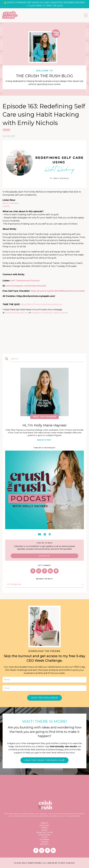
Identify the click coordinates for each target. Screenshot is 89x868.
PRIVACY (45, 844)
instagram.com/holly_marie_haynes (50, 313)
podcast (6, 130)
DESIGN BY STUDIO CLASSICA (61, 863)
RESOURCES (45, 835)
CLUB (44, 837)
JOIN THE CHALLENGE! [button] (45, 698)
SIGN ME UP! (44, 556)
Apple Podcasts (11, 203)
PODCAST (44, 825)
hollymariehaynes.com (17, 313)
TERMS (44, 842)
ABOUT (45, 823)
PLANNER (45, 839)
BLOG (44, 830)
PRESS (45, 828)
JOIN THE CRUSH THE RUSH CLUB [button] (44, 760)
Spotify (6, 206)
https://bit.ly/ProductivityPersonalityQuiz (41, 304)
